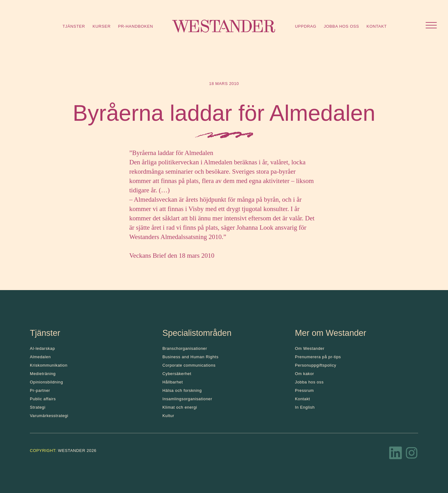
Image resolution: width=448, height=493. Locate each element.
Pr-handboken (135, 26)
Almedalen (40, 357)
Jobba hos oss (341, 26)
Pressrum (304, 390)
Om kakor (305, 374)
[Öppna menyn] (431, 26)
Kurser (101, 26)
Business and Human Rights (190, 357)
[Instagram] (412, 455)
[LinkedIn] (396, 455)
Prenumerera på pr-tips (318, 357)
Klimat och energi (180, 407)
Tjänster (74, 26)
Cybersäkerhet (177, 374)
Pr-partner (40, 390)
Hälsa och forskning (182, 390)
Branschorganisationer (185, 348)
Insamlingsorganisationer (187, 399)
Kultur (168, 416)
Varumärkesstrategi (49, 416)
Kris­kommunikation (49, 365)
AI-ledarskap (42, 348)
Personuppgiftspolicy (316, 365)
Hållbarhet (173, 382)
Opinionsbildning (47, 382)
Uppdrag (306, 26)
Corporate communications (189, 365)
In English (305, 407)
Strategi (38, 407)
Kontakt (377, 26)
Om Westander (310, 348)
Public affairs (43, 399)
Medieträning (43, 374)
